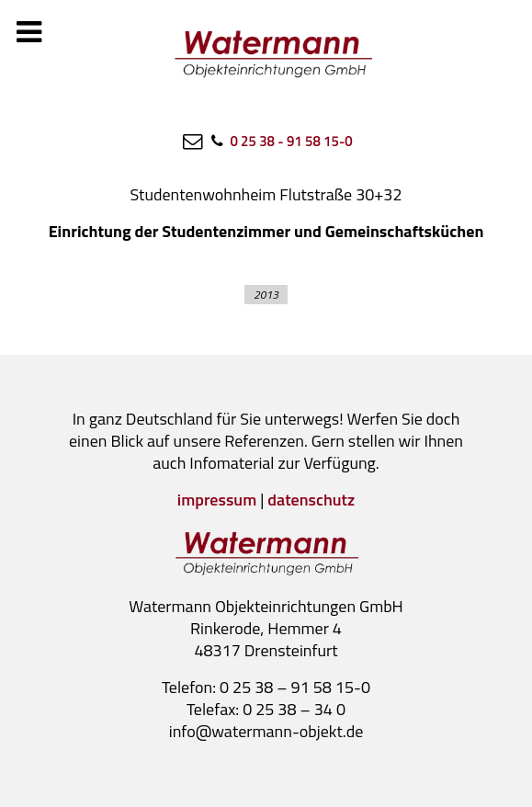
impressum (217, 500)
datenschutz (311, 500)
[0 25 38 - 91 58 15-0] (280, 141)
